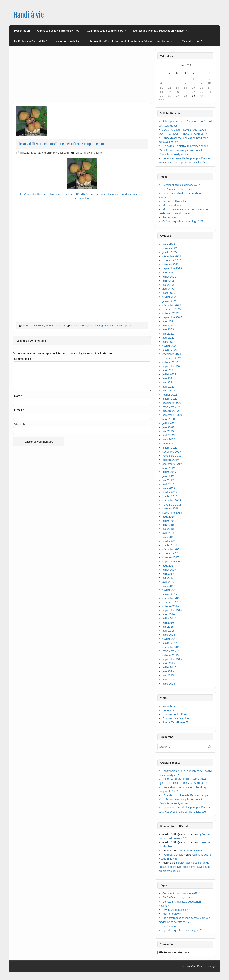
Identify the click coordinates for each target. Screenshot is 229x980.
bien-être (28, 326)
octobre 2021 (171, 362)
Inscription (169, 706)
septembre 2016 (172, 610)
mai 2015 (168, 675)
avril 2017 (169, 582)
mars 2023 (169, 293)
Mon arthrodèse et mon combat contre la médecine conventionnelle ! (132, 41)
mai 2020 (168, 431)
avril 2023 (169, 289)
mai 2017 (168, 578)
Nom (18, 396)
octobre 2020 (171, 411)
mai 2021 (168, 382)
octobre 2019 (171, 460)
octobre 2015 (171, 655)
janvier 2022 (170, 350)
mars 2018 (169, 537)
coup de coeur (79, 326)
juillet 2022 (169, 325)
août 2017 (169, 566)
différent (110, 326)
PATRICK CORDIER (174, 855)
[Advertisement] (82, 77)
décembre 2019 (172, 451)
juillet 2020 (169, 423)
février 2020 (170, 443)
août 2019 (169, 468)
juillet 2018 (169, 521)
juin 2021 (168, 378)
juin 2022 (168, 329)
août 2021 (169, 370)
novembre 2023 (172, 260)
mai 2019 (168, 480)
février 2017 (170, 590)
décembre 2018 (172, 500)
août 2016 (169, 614)
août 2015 (169, 663)
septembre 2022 (172, 317)
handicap (39, 326)
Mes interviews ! (192, 41)
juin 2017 (168, 574)
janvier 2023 (170, 301)
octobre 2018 (171, 508)
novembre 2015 (172, 651)
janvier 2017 (170, 594)
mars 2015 (169, 684)
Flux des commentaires (176, 718)
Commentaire (23, 359)
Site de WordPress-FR (175, 722)
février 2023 (170, 297)
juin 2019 (168, 476)
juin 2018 (168, 525)
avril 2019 (169, 484)
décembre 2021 (172, 354)
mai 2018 (168, 529)
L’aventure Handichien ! (68, 41)
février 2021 (170, 394)
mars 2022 (169, 342)
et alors (120, 326)
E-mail (19, 410)
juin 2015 (168, 671)
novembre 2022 (172, 309)
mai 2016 (168, 627)
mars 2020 (169, 439)
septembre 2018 (172, 512)
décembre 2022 (172, 305)
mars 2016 (169, 635)
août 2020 (169, 419)
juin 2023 (168, 281)
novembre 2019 (172, 456)
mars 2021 (169, 390)
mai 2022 (168, 333)
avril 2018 (169, 533)
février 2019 (170, 492)
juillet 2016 (169, 618)
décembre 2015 (172, 647)
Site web (19, 424)
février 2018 (170, 541)
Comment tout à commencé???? (106, 31)
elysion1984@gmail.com (55, 153)
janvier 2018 (170, 545)
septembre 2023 (172, 268)
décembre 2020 (172, 403)
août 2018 (169, 517)
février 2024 (170, 248)
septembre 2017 (172, 561)
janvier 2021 (170, 399)
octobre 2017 (171, 557)
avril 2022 (169, 338)
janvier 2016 (170, 643)
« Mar (161, 99)
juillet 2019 (169, 472)
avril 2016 (169, 630)
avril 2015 (169, 679)
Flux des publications (175, 714)
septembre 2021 (172, 366)
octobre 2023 (171, 264)
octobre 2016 (171, 606)
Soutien (60, 326)
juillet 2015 (169, 667)
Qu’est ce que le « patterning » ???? (58, 31)
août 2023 (169, 272)
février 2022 (170, 346)
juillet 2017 (169, 569)
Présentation (22, 31)
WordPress (197, 966)
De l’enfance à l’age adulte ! (31, 41)
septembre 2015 (172, 659)
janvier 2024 (170, 252)
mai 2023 (168, 285)
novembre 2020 (172, 407)
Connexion (169, 710)
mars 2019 (169, 488)
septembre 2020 (172, 415)
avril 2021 (169, 386)
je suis (128, 326)
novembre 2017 (172, 553)
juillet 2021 (169, 374)
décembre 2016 (172, 598)
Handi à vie (29, 15)
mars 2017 (169, 586)
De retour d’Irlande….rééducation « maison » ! (161, 31)
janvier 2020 (170, 448)
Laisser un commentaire (89, 153)
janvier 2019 (170, 496)
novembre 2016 (172, 602)
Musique (50, 326)
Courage (211, 966)
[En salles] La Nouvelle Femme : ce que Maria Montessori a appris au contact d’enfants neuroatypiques (184, 150)
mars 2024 (169, 244)
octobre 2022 (171, 313)
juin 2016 (168, 622)
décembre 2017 (172, 549)
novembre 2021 (172, 358)
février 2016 (170, 639)
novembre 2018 (172, 504)
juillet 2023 (169, 277)
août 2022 (169, 321)
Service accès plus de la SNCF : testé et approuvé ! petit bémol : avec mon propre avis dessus (185, 867)
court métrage (96, 326)
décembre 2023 (172, 256)
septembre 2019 (172, 464)
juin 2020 (168, 427)
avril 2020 (169, 435)
